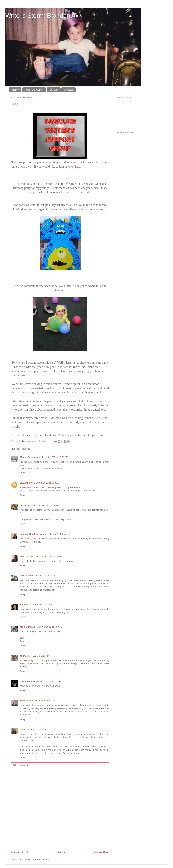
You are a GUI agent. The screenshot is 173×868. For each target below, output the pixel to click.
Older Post (102, 852)
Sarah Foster (27, 556)
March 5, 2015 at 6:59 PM (42, 701)
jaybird (23, 729)
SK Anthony (26, 483)
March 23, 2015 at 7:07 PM (42, 729)
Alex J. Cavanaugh (30, 457)
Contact (54, 90)
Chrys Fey (25, 505)
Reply (23, 473)
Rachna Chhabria (29, 534)
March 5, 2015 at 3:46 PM (49, 681)
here (78, 167)
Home (15, 90)
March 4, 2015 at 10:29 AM (54, 457)
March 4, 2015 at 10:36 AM (47, 483)
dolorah (24, 701)
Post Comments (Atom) (37, 859)
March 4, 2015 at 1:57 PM (47, 576)
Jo (21, 656)
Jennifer (24, 604)
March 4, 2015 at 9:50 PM (36, 656)
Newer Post (20, 852)
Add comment (20, 765)
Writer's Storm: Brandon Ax (42, 16)
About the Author (34, 90)
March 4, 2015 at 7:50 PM (50, 627)
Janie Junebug (28, 627)
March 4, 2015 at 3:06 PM (42, 604)
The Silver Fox (27, 681)
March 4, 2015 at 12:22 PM (48, 556)
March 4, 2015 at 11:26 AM (53, 534)
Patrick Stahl (27, 576)
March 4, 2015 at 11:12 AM (45, 505)
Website (68, 90)
